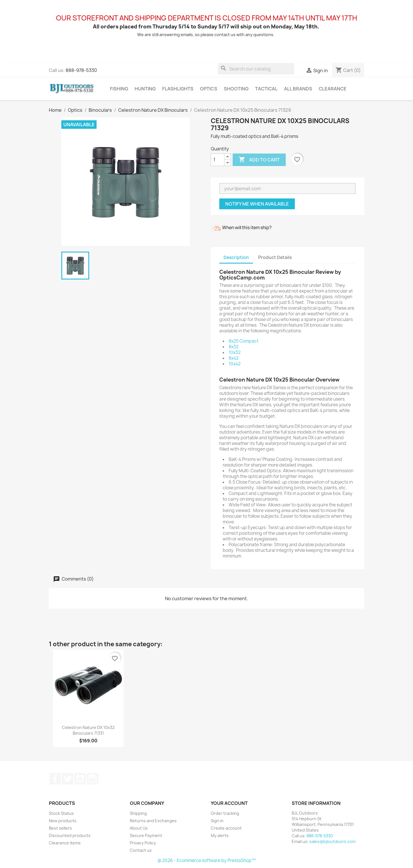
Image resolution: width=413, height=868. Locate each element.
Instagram (93, 779)
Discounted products (70, 835)
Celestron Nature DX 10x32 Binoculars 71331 (88, 730)
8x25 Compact (244, 341)
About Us (139, 828)
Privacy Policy (143, 843)
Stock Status (61, 813)
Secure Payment (146, 835)
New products (63, 821)
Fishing (119, 89)
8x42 (234, 358)
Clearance (333, 89)
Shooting (236, 89)
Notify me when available (257, 204)
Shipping (138, 813)
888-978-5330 (81, 70)
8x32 (234, 347)
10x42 (235, 364)
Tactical (266, 89)
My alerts (220, 835)
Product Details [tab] (275, 257)
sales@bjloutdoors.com (332, 841)
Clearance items (65, 843)
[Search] (256, 69)
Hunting (145, 89)
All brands (298, 89)
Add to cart (259, 160)
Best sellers (60, 828)
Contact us (141, 850)
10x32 (235, 352)
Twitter (68, 779)
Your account (229, 803)
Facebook (55, 779)
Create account (226, 828)
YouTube (80, 779)
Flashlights (178, 89)
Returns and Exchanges (153, 821)
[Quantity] (218, 160)
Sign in (217, 821)
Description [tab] (236, 257)
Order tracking (225, 813)
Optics (209, 89)
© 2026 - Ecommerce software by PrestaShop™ (207, 860)
